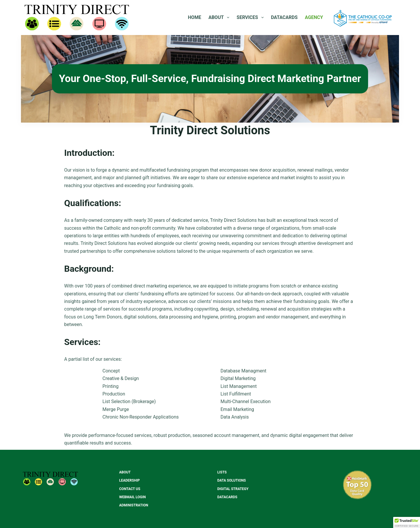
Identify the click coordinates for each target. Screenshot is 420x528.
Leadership (130, 480)
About (220, 18)
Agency (314, 17)
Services (251, 18)
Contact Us (130, 489)
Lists (222, 472)
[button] (407, 522)
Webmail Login (133, 497)
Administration (134, 505)
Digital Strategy (233, 489)
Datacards (284, 17)
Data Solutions (232, 480)
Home (194, 17)
